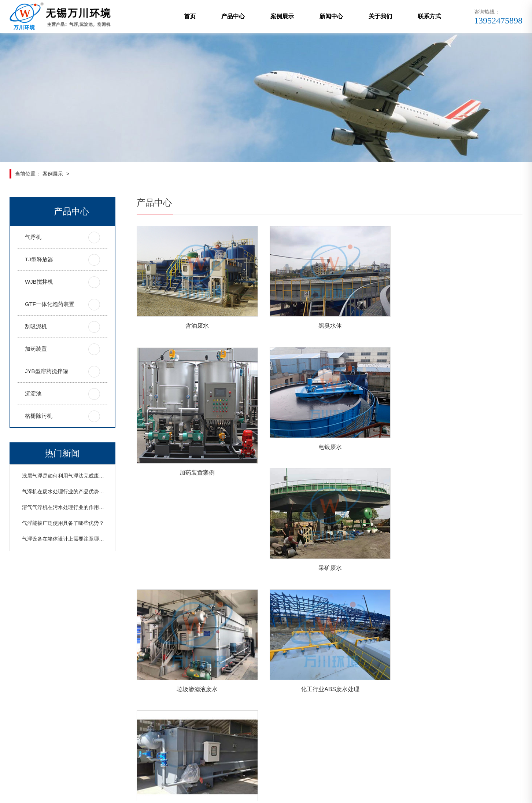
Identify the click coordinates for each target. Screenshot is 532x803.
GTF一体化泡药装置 (50, 304)
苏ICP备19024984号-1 (251, 793)
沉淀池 (33, 393)
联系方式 (429, 16)
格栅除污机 (39, 416)
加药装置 (36, 349)
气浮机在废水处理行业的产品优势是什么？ (71, 491)
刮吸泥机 (36, 326)
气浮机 (33, 237)
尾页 (377, 625)
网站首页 (21, 703)
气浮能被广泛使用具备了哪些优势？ (63, 523)
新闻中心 (331, 16)
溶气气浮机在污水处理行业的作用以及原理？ (73, 507)
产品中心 (233, 16)
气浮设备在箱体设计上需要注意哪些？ (66, 539)
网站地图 (211, 793)
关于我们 (380, 16)
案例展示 (282, 16)
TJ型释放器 (39, 259)
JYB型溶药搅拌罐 (47, 371)
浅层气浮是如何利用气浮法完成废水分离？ (71, 476)
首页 (190, 16)
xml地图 (187, 793)
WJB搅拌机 (39, 282)
